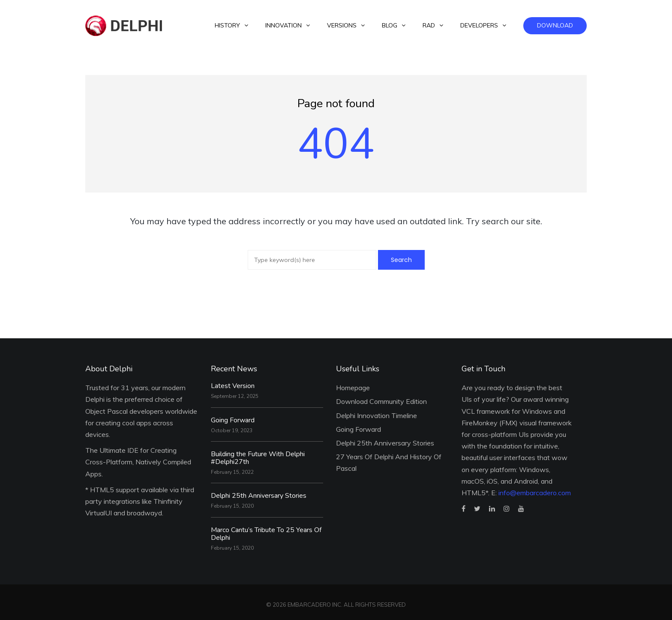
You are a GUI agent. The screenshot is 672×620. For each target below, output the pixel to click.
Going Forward (233, 420)
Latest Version (233, 386)
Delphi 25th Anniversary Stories (259, 496)
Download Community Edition (381, 401)
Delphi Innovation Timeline (376, 415)
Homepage (353, 388)
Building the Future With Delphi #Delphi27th (258, 458)
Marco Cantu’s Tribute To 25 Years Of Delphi (266, 534)
